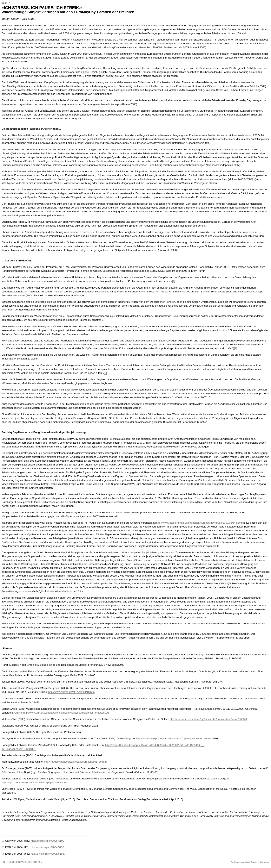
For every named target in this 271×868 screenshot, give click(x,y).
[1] (174, 281)
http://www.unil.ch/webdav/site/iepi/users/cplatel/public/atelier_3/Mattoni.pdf (66, 713)
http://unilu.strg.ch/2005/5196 (47, 854)
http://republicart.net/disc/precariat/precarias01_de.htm (75, 762)
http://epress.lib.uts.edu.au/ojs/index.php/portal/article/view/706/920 (208, 719)
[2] (236, 348)
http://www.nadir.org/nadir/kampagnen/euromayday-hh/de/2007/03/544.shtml (200, 523)
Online (18, 713)
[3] (106, 373)
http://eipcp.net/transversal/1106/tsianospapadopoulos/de (34, 782)
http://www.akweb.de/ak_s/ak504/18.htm (72, 692)
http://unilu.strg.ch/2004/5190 (47, 847)
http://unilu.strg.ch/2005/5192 (47, 841)
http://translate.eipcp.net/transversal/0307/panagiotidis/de (169, 738)
